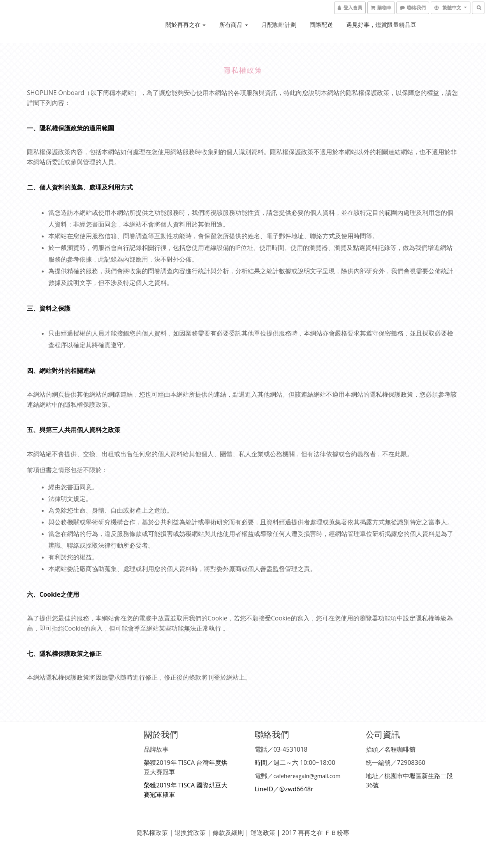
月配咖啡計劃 (279, 25)
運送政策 (263, 833)
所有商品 (234, 25)
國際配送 (321, 25)
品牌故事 (156, 749)
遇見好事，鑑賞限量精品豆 (381, 25)
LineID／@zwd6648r (284, 789)
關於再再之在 (186, 25)
